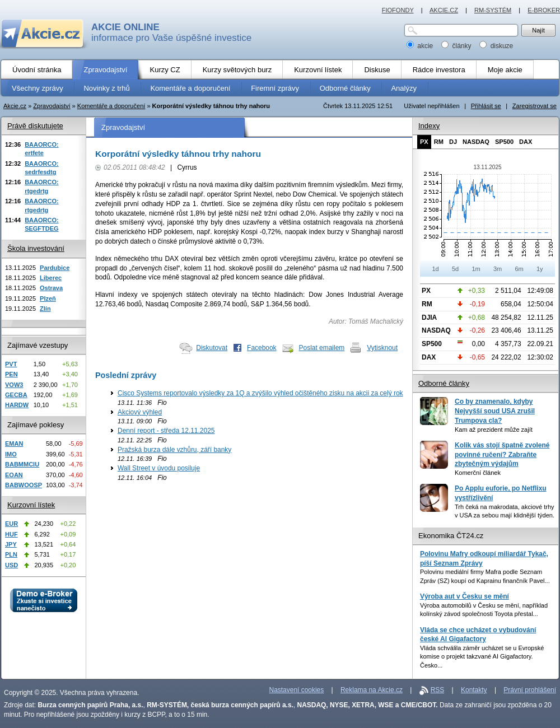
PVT (11, 364)
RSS (438, 690)
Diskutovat (212, 348)
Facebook (262, 348)
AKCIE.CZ (444, 10)
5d (455, 269)
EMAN (14, 444)
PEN (11, 374)
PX (424, 142)
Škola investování (36, 248)
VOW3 (14, 385)
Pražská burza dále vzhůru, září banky (174, 450)
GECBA (16, 395)
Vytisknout (382, 348)
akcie (421, 46)
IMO (11, 454)
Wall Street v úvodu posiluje (159, 468)
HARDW (17, 405)
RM (439, 142)
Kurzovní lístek (31, 505)
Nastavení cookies (297, 690)
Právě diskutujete (35, 126)
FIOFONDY (398, 10)
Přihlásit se (486, 106)
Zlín (45, 309)
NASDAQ (476, 142)
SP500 (504, 142)
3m (498, 269)
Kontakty (474, 690)
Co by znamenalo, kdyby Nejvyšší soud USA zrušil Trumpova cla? (495, 411)
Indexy (429, 126)
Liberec (51, 278)
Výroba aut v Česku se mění (465, 596)
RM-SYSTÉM (493, 10)
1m (476, 269)
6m (519, 269)
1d (435, 269)
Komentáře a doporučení (111, 106)
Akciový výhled (140, 412)
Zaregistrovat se (535, 106)
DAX (526, 142)
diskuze (496, 46)
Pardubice (55, 268)
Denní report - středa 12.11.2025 (166, 431)
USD (11, 565)
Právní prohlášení (530, 690)
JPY (11, 544)
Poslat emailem (322, 348)
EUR (11, 524)
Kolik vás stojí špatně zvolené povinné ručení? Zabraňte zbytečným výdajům (502, 454)
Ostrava (51, 288)
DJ (453, 142)
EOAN (14, 475)
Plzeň (48, 298)
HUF (11, 534)
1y (540, 269)
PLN (11, 554)
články (457, 46)
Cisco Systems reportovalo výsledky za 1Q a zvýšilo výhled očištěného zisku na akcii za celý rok (260, 393)
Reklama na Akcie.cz (372, 690)
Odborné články (444, 383)
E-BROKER (544, 10)
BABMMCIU (22, 464)
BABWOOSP (24, 485)
